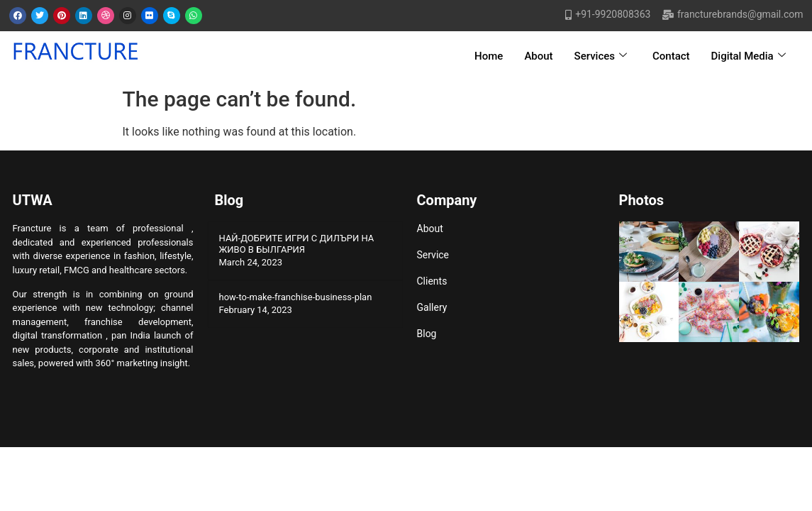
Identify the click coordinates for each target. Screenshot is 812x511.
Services (601, 56)
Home (489, 56)
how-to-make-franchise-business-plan (296, 297)
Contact (671, 56)
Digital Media (749, 56)
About (538, 56)
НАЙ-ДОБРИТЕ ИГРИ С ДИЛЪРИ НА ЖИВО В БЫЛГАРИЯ (297, 244)
